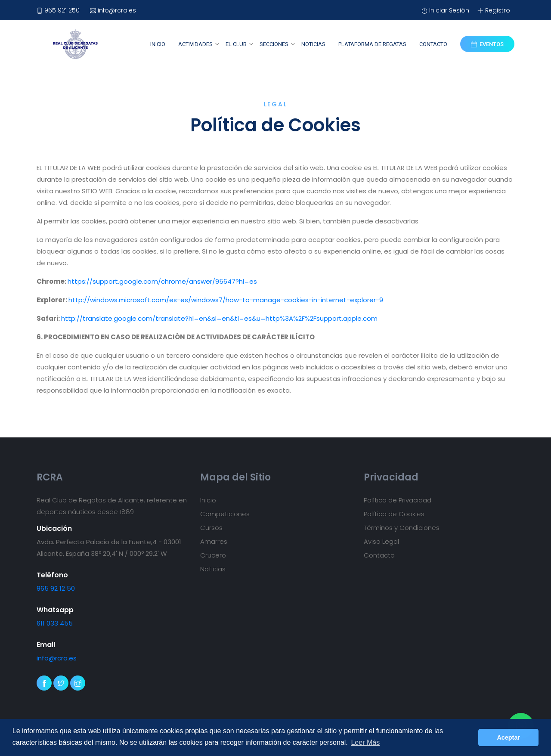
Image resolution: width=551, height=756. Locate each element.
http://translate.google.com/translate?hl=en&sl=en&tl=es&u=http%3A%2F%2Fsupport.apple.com (219, 318)
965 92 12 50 (56, 588)
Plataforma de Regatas (372, 44)
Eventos (487, 44)
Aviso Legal (381, 541)
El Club (236, 44)
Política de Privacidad (398, 500)
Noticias (313, 44)
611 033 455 (55, 623)
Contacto (433, 44)
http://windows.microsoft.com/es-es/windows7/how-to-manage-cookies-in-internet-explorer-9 (226, 300)
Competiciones (225, 514)
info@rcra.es (113, 10)
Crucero (213, 555)
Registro (494, 10)
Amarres (214, 541)
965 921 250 (58, 10)
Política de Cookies (394, 514)
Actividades (195, 44)
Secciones (274, 44)
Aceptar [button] (508, 737)
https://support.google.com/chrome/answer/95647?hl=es (162, 281)
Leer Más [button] (365, 742)
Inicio (158, 44)
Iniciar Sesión (445, 10)
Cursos (211, 528)
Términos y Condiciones (402, 528)
